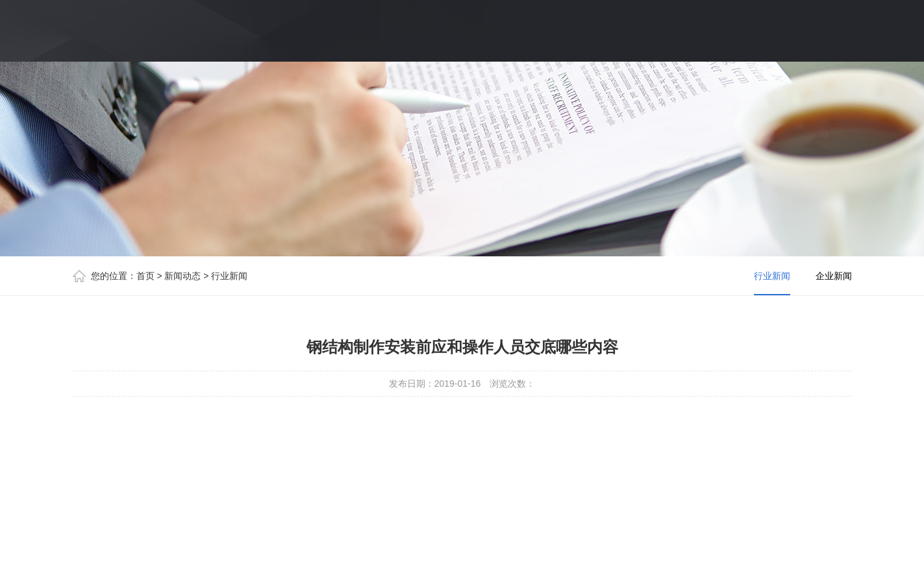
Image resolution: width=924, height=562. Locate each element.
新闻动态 (182, 276)
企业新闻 (834, 276)
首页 (145, 276)
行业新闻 (229, 276)
